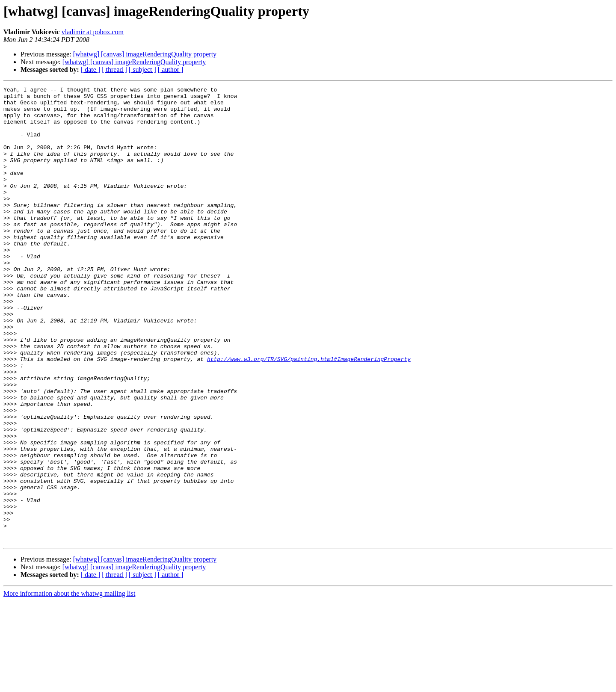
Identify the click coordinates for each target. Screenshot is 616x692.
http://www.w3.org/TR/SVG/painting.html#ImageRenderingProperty (309, 414)
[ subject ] (142, 69)
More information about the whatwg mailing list (69, 685)
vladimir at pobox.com (93, 32)
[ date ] (90, 69)
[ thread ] (114, 69)
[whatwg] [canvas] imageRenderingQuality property (145, 54)
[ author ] (171, 69)
